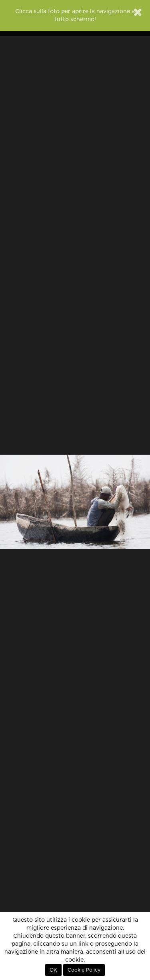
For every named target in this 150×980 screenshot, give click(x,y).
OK (53, 970)
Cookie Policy (84, 970)
